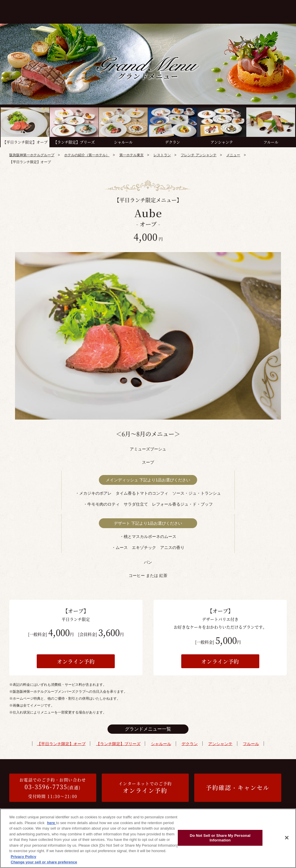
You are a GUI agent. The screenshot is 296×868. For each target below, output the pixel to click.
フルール (250, 744)
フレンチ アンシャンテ (198, 155)
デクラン (189, 744)
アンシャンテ (220, 744)
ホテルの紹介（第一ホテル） (87, 155)
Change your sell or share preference (44, 862)
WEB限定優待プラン (95, 11)
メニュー (128, 11)
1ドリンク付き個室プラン (248, 13)
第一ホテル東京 (132, 155)
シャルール (161, 744)
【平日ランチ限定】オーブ (62, 744)
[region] (148, 838)
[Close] (287, 838)
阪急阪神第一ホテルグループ (32, 155)
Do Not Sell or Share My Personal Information (220, 838)
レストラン (162, 155)
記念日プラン (212, 11)
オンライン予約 (76, 661)
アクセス (281, 11)
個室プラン (154, 11)
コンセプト (60, 11)
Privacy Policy (23, 857)
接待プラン (183, 11)
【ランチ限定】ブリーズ (119, 744)
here (52, 823)
